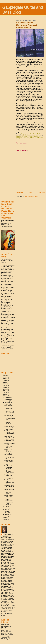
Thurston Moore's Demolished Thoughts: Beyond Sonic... (10, 417)
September (8, 402)
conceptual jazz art (38, 135)
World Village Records (8, 639)
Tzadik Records (6, 637)
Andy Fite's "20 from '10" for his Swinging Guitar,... (10, 471)
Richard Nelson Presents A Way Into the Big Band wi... (9, 457)
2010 (5, 518)
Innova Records (6, 629)
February (7, 514)
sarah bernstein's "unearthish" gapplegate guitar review (30, 138)
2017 (5, 386)
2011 (5, 396)
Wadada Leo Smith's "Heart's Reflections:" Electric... (9, 492)
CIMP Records (5, 625)
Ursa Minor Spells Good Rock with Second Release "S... (9, 462)
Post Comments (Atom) (32, 196)
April (6, 511)
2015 (5, 389)
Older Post (41, 192)
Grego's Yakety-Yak (7, 226)
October (7, 401)
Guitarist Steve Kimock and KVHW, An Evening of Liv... (9, 451)
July (6, 506)
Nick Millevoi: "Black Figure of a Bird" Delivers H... (9, 467)
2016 (5, 387)
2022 (5, 377)
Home (31, 192)
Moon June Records (7, 633)
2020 (5, 381)
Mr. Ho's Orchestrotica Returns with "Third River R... (9, 476)
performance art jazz (21, 138)
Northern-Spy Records (8, 636)
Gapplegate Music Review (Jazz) (6, 224)
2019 (5, 382)
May (6, 510)
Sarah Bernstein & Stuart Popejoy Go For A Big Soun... (10, 438)
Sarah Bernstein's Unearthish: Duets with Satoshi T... (9, 407)
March (6, 513)
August (7, 404)
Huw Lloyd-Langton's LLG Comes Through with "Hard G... (10, 446)
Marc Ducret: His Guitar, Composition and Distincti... (9, 482)
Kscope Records (6, 630)
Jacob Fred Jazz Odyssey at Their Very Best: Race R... (9, 412)
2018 (5, 384)
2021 (5, 379)
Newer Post (20, 192)
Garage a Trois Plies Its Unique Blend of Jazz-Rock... (9, 487)
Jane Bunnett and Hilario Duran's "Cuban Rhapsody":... (9, 503)
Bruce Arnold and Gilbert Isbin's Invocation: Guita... (9, 497)
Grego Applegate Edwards (8, 535)
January (7, 516)
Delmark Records (6, 626)
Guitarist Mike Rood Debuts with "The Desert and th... (9, 428)
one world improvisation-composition (31, 136)
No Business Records (7, 635)
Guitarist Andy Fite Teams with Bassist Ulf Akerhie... (9, 423)
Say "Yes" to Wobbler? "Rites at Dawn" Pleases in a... (9, 433)
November (8, 399)
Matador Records (6, 632)
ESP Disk (4, 628)
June (6, 508)
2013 (5, 393)
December (8, 398)
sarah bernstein (31, 138)
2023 (5, 375)
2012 (5, 394)
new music (19, 136)
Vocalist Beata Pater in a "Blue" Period (9, 441)
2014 (5, 391)
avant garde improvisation (26, 135)
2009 (5, 519)
